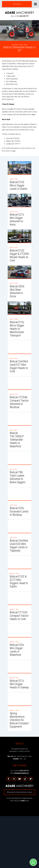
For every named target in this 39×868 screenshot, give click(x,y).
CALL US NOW (20, 16)
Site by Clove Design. (22, 801)
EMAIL (20, 773)
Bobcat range (29, 130)
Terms (12, 801)
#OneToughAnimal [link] (8, 99)
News (26, 45)
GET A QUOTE (17, 4)
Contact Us (8, 151)
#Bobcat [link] (27, 97)
